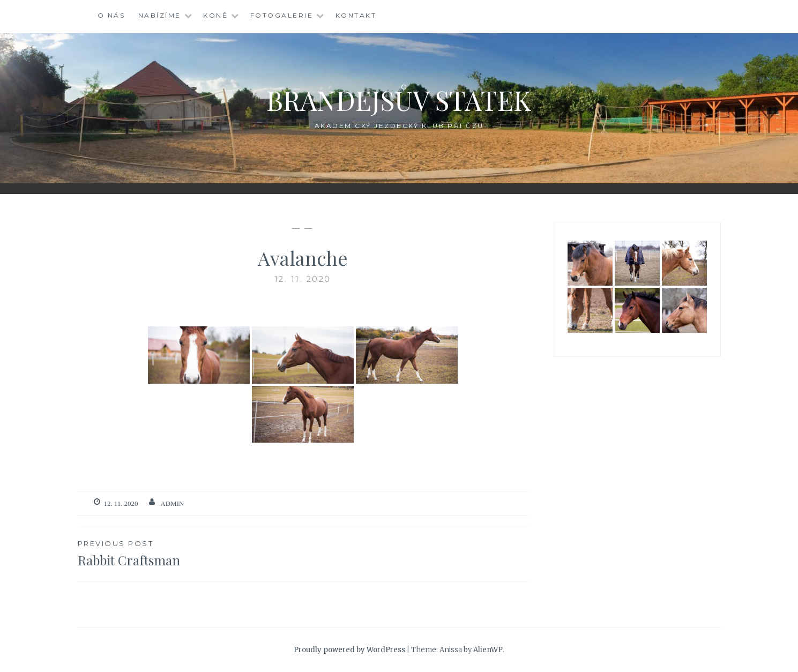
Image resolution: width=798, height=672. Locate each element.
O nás (111, 15)
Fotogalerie (282, 15)
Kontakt (356, 15)
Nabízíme (160, 15)
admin (172, 503)
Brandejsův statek (399, 100)
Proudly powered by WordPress (349, 650)
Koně (215, 15)
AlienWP (488, 650)
